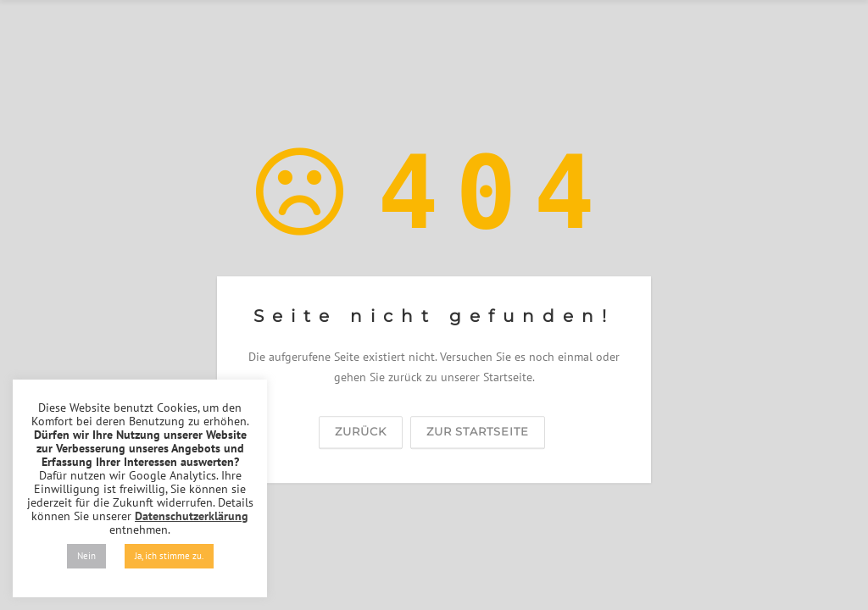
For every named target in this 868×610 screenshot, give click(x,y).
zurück (361, 431)
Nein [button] (86, 556)
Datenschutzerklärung (192, 516)
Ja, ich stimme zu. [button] (169, 556)
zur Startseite (478, 431)
